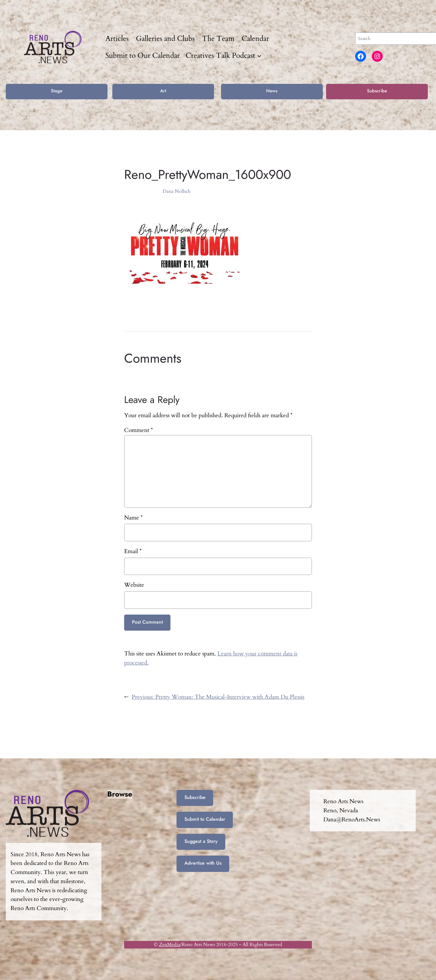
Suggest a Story (201, 841)
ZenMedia (170, 945)
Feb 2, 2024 (136, 191)
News (272, 91)
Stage (57, 91)
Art (163, 91)
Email (133, 551)
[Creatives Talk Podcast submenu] (259, 55)
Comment (139, 430)
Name (133, 518)
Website (134, 585)
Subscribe (377, 91)
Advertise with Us (203, 863)
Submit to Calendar (205, 819)
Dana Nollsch (177, 191)
